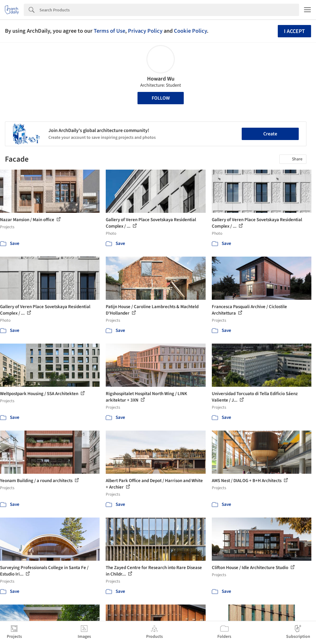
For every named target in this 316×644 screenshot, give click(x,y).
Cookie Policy (190, 31)
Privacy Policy (145, 31)
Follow (161, 98)
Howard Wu (161, 79)
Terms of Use (109, 31)
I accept (294, 31)
